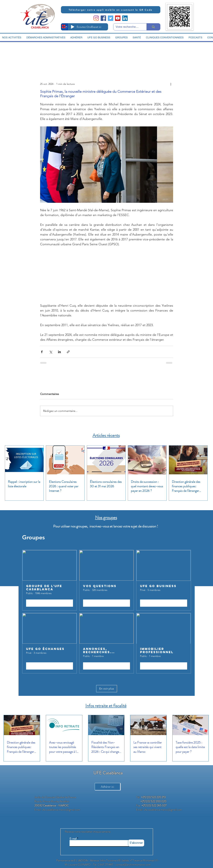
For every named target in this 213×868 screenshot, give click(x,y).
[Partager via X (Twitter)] (51, 352)
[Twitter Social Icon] (111, 18)
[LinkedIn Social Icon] (125, 18)
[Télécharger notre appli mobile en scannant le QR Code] (111, 10)
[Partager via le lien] (68, 352)
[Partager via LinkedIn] (59, 352)
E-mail (73, 839)
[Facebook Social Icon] (103, 18)
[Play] (73, 27)
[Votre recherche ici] (127, 27)
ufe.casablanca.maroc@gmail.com (61, 810)
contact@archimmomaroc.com (133, 864)
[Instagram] (96, 18)
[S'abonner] (136, 843)
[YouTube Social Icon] (118, 18)
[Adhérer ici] (107, 787)
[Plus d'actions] (171, 84)
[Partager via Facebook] (42, 352)
